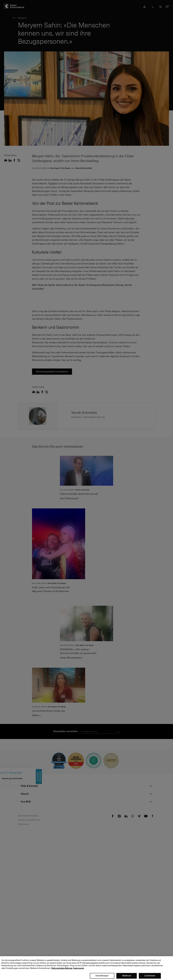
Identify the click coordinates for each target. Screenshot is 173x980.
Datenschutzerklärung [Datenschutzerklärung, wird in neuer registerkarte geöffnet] (62, 970)
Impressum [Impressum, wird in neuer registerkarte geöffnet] (79, 970)
